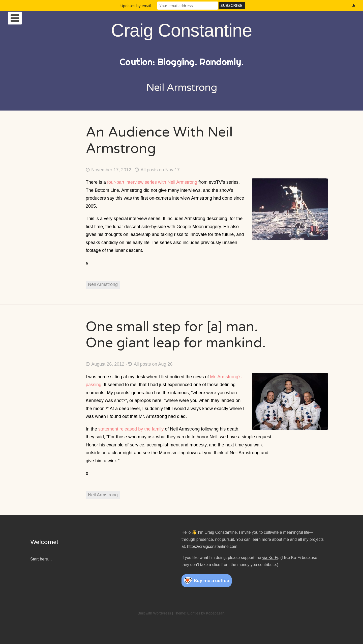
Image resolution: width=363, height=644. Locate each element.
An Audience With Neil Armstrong (159, 140)
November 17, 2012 (108, 170)
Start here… (41, 559)
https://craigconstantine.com (212, 546)
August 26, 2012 (105, 364)
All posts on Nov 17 (157, 170)
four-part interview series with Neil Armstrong (152, 182)
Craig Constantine (181, 30)
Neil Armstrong (103, 284)
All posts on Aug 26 (150, 364)
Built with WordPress (154, 613)
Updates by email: (136, 6)
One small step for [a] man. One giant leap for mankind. (176, 335)
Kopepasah (215, 613)
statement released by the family (131, 429)
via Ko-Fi (270, 558)
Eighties (194, 613)
